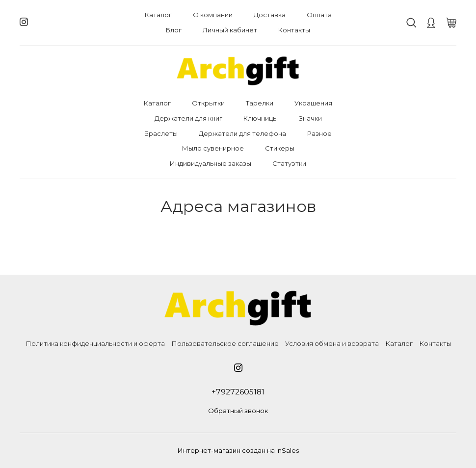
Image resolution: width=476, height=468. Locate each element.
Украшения (313, 103)
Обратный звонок (238, 411)
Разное (319, 133)
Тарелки (260, 103)
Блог (174, 30)
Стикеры (280, 148)
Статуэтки (289, 163)
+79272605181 (238, 392)
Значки (310, 118)
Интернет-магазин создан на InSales (238, 450)
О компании (213, 15)
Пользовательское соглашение (225, 343)
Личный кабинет (230, 30)
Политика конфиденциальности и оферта (95, 343)
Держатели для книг (188, 118)
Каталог (158, 15)
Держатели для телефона (242, 133)
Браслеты (161, 133)
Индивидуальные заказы (211, 163)
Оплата (319, 15)
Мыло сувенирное (213, 148)
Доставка (270, 15)
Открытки (208, 103)
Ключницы (261, 118)
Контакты (294, 30)
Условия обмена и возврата (332, 343)
